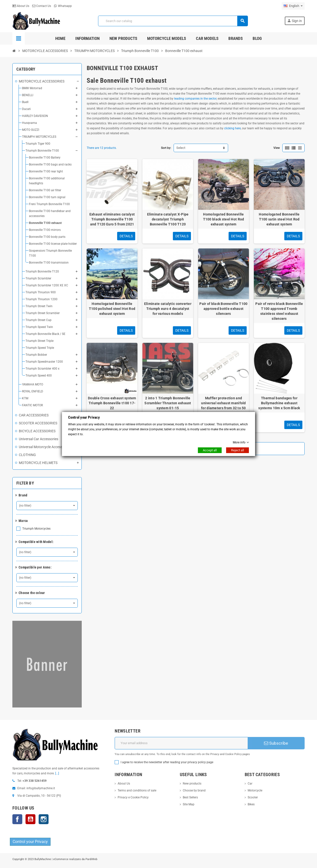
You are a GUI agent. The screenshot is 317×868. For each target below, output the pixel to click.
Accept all (210, 450)
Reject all (238, 450)
